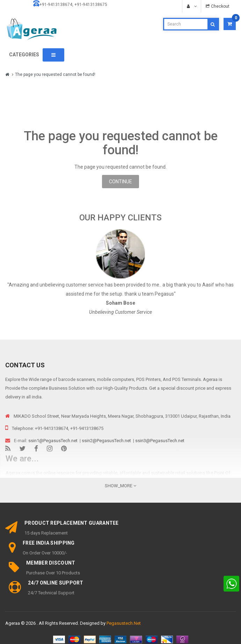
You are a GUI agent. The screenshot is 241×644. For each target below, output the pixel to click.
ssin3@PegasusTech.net (160, 441)
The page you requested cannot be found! (55, 75)
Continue (120, 182)
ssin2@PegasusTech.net (106, 441)
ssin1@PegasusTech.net (53, 441)
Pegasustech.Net (124, 623)
